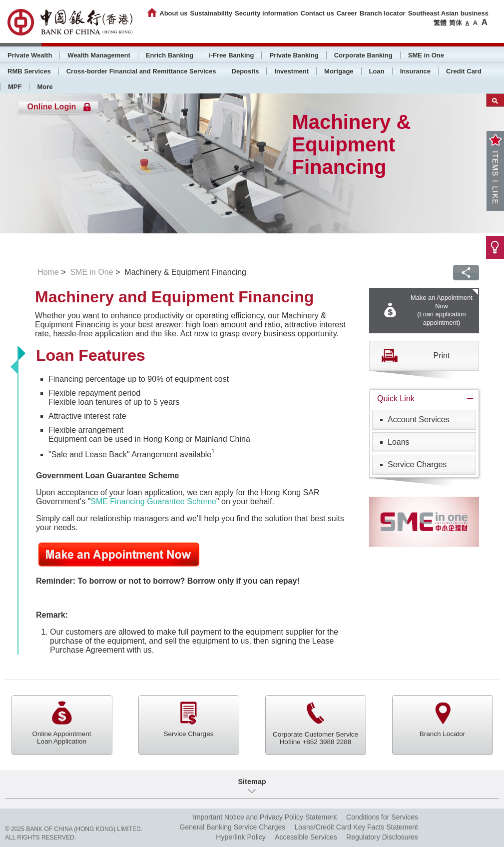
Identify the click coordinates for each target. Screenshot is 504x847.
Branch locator (383, 13)
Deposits (246, 71)
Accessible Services (306, 837)
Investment (291, 71)
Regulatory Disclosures (382, 837)
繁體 (440, 23)
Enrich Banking (170, 55)
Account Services (419, 420)
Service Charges (417, 464)
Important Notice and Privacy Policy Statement (265, 817)
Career (347, 13)
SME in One (426, 55)
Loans (399, 442)
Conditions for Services (382, 817)
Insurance (415, 71)
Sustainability (212, 13)
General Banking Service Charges (233, 827)
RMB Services (29, 71)
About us (173, 13)
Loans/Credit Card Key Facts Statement (356, 827)
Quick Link (396, 399)
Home (48, 272)
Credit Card (464, 71)
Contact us (317, 13)
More (45, 87)
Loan (377, 71)
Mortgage (339, 71)
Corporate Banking (363, 55)
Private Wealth (30, 55)
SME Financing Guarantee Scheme (153, 501)
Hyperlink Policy (241, 837)
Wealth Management (99, 55)
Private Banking (294, 55)
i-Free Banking (231, 55)
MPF (15, 87)
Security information (266, 13)
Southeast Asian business (448, 13)
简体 (456, 23)
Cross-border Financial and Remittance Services (141, 71)
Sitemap (252, 782)
